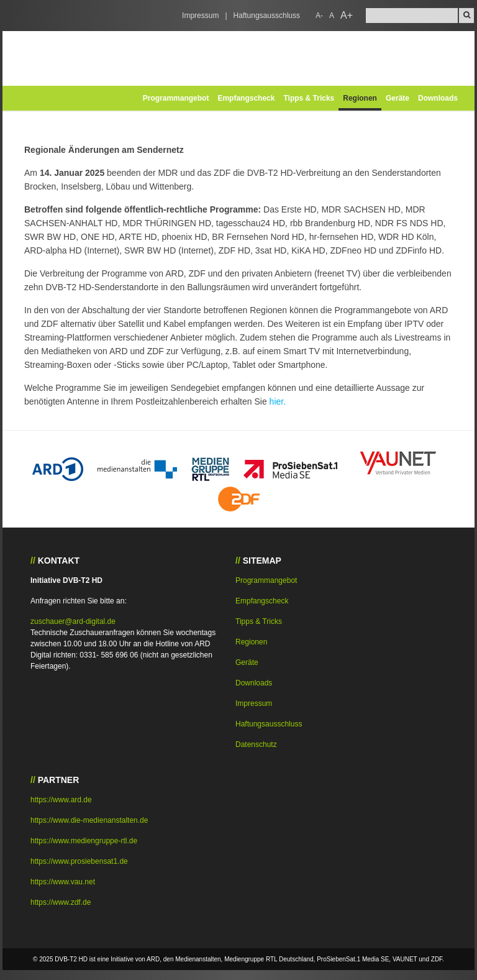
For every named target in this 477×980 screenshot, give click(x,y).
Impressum (200, 16)
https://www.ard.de (61, 800)
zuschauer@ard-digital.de (73, 621)
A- (319, 16)
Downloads (438, 98)
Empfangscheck (246, 98)
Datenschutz (256, 744)
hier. (278, 401)
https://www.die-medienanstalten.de (89, 820)
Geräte (397, 98)
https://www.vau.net (63, 882)
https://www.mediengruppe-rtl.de (84, 841)
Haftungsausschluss (267, 16)
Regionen (360, 98)
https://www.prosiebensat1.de (79, 861)
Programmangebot (176, 98)
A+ (347, 15)
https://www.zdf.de (61, 902)
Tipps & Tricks (309, 98)
